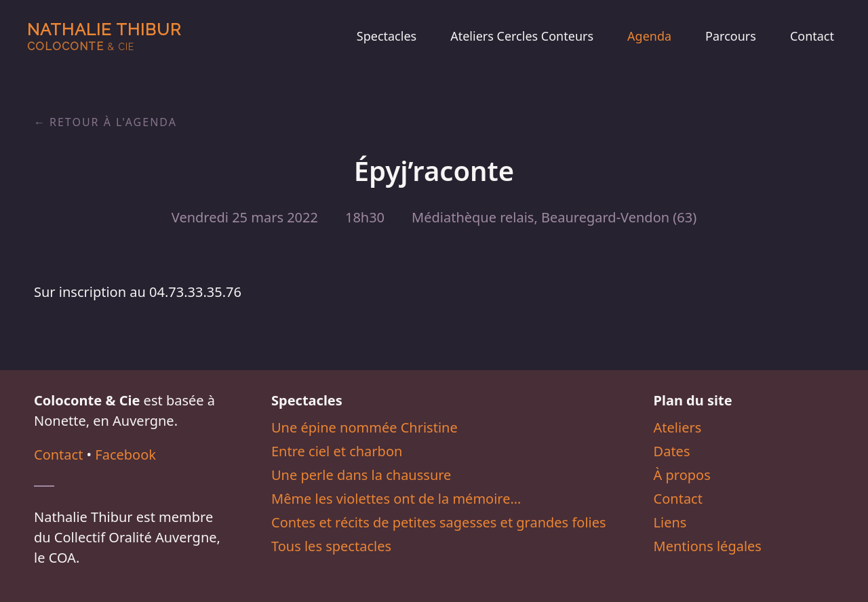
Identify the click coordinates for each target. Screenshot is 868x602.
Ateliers (678, 427)
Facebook (125, 455)
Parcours (731, 36)
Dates (672, 451)
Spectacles (387, 36)
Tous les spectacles (331, 546)
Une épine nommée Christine (364, 427)
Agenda (649, 36)
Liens (670, 522)
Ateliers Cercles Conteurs (522, 36)
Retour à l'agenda (113, 122)
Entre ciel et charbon (337, 451)
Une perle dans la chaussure (361, 475)
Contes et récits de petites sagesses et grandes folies (439, 522)
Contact (812, 36)
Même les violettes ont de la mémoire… (396, 499)
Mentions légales (708, 546)
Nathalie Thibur (104, 36)
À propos (682, 475)
